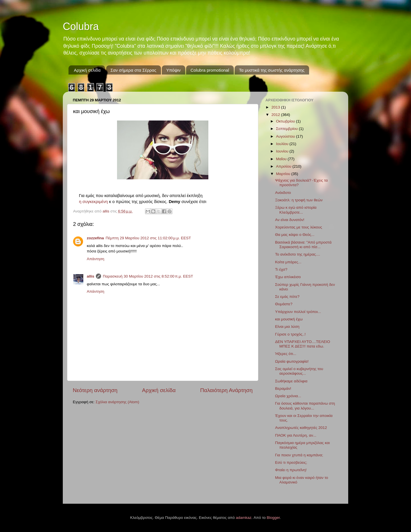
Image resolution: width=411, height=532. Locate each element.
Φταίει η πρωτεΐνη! (291, 470)
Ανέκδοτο (283, 193)
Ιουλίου (283, 144)
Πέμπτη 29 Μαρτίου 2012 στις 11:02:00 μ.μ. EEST (148, 238)
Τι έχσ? (281, 269)
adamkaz (244, 518)
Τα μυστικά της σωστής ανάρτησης (272, 70)
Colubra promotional (210, 70)
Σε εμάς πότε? (287, 297)
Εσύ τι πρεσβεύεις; (291, 462)
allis (90, 276)
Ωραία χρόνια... (288, 396)
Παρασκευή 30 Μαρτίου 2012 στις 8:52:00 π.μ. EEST (148, 276)
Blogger (273, 518)
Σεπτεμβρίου (287, 129)
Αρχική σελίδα (87, 70)
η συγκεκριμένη (93, 202)
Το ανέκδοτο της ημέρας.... (298, 254)
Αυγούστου (286, 136)
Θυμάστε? (284, 304)
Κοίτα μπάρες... (288, 262)
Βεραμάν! (283, 389)
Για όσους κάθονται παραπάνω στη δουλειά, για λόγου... (305, 406)
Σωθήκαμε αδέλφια (291, 381)
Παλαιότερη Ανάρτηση (226, 390)
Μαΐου (282, 159)
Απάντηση (95, 259)
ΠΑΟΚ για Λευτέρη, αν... (296, 435)
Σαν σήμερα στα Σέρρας (133, 70)
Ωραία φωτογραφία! (292, 361)
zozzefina (95, 238)
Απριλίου (284, 166)
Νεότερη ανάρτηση (95, 390)
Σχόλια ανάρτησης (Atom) (117, 402)
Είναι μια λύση (287, 327)
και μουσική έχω (289, 319)
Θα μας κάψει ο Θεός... (295, 235)
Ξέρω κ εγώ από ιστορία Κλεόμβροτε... (296, 210)
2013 (276, 107)
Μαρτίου (284, 174)
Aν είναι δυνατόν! (290, 220)
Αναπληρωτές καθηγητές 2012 (301, 428)
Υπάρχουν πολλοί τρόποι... (298, 312)
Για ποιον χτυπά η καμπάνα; (299, 455)
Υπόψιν (173, 70)
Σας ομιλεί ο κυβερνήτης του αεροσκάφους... (299, 371)
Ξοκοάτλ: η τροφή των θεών (299, 200)
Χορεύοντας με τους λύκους (299, 227)
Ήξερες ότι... (286, 354)
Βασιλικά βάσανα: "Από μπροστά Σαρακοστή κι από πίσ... (303, 245)
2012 (276, 115)
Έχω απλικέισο (288, 277)
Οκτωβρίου (286, 121)
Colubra (81, 26)
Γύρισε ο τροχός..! (290, 334)
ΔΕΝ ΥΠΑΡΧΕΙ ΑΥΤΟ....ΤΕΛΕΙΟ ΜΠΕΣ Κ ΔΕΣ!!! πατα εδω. (303, 344)
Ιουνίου (283, 151)
